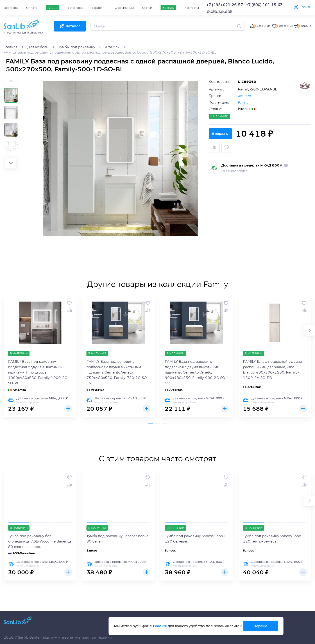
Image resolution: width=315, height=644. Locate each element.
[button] (11, 163)
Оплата (32, 8)
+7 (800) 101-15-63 (264, 5)
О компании (124, 8)
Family (244, 102)
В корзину (260, 147)
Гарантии (99, 8)
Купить (68, 409)
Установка (76, 8)
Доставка (11, 8)
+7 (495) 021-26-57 (225, 5)
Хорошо (260, 626)
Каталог (73, 26)
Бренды (168, 8)
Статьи (147, 8)
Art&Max (245, 96)
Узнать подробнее (234, 168)
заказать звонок (220, 11)
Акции (53, 8)
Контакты (192, 8)
